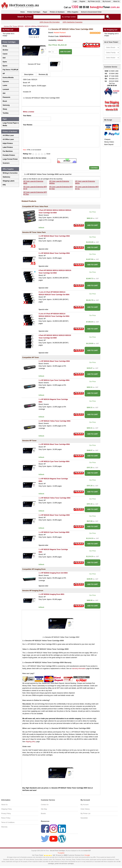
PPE (4, 185)
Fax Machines (8, 151)
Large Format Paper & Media (11, 124)
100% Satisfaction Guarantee (72, 22)
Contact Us (45, 805)
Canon (5, 54)
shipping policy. (31, 742)
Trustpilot (61, 853)
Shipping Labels (9, 181)
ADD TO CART (65, 52)
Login (75, 1)
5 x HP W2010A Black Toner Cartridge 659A (54, 253)
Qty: (53, 52)
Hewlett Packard (60, 33)
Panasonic (6, 97)
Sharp (5, 109)
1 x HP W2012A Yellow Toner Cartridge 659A (55, 421)
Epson (5, 66)
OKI (4, 93)
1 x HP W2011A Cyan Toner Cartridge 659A (54, 380)
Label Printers (8, 147)
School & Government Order (91, 12)
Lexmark (6, 89)
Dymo (5, 62)
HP (4, 74)
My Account (107, 1)
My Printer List (85, 814)
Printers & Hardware (57, 12)
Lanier (5, 85)
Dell (4, 58)
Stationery (6, 177)
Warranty (4, 827)
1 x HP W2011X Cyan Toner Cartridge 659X (54, 532)
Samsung (6, 105)
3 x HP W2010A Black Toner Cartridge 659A (54, 236)
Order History (85, 809)
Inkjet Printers (8, 143)
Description (29, 74)
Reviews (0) (43, 74)
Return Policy (6, 818)
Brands (43, 814)
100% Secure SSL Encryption (50, 22)
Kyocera (6, 81)
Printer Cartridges (34, 12)
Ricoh (5, 101)
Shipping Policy (6, 809)
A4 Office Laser (8, 135)
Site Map (44, 809)
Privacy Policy (6, 814)
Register (82, 1)
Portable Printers (9, 155)
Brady (5, 46)
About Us (116, 1)
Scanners (6, 163)
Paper (45, 12)
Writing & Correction (10, 173)
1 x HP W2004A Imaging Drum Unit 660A (53, 573)
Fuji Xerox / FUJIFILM (10, 70)
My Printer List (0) (94, 1)
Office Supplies (73, 12)
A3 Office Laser (8, 139)
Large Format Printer (10, 159)
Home (23, 12)
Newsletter (84, 818)
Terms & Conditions (8, 822)
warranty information (79, 669)
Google (87, 855)
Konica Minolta (8, 78)
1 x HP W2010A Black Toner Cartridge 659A (54, 361)
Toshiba (6, 113)
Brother (5, 50)
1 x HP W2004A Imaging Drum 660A (51, 594)
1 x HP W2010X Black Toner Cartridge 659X (54, 515)
